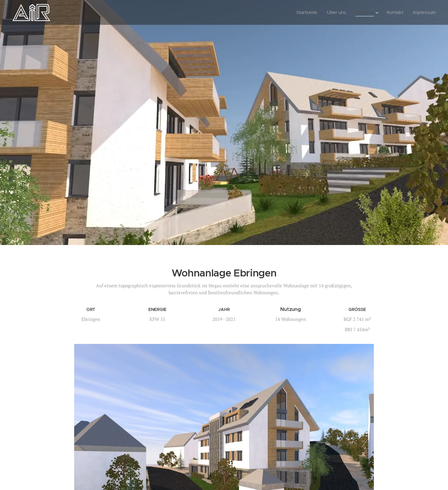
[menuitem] (305, 12)
